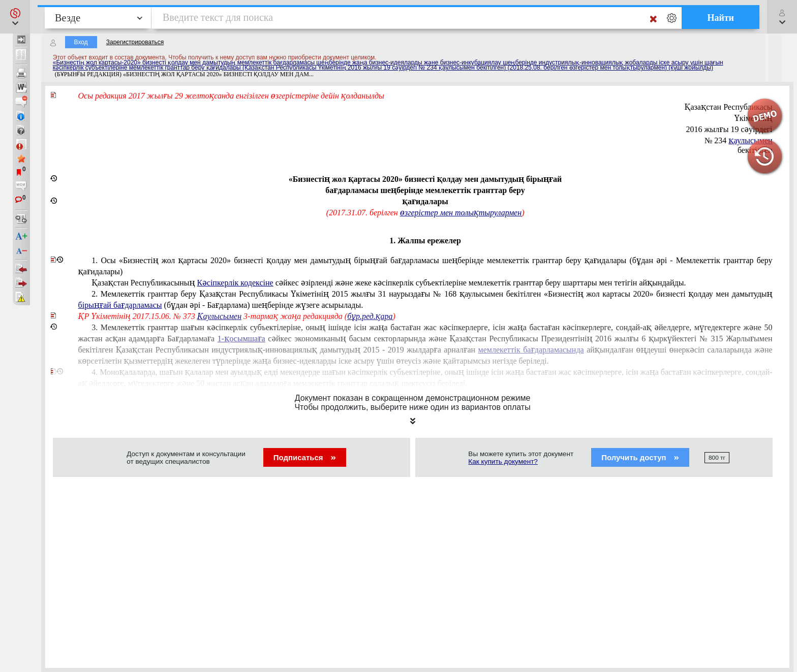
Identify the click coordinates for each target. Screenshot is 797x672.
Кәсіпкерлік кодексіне (235, 283)
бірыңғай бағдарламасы (120, 305)
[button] (15, 17)
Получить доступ (640, 457)
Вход (81, 42)
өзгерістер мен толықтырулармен (461, 213)
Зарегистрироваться (135, 42)
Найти (721, 18)
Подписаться (305, 457)
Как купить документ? (503, 461)
